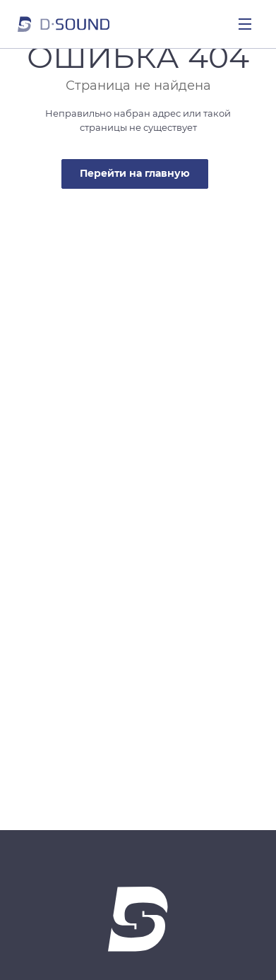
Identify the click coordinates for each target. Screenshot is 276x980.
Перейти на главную (135, 173)
